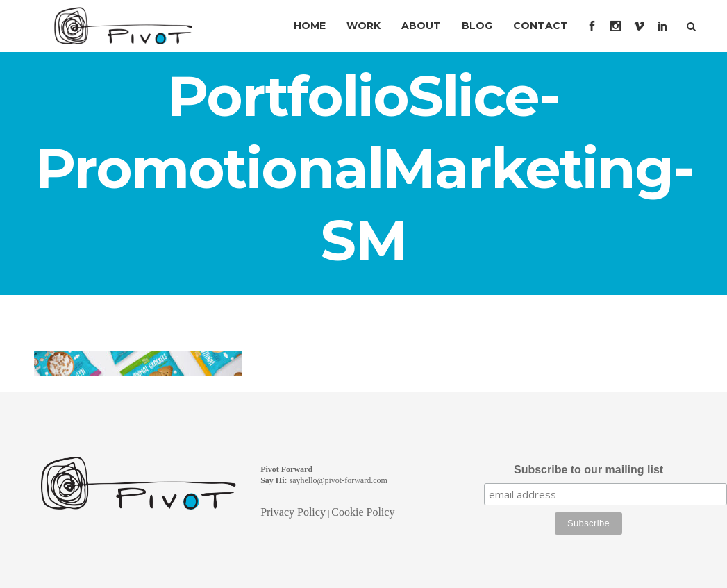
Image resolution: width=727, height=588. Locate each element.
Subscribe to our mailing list (588, 470)
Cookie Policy (363, 512)
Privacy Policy (293, 512)
